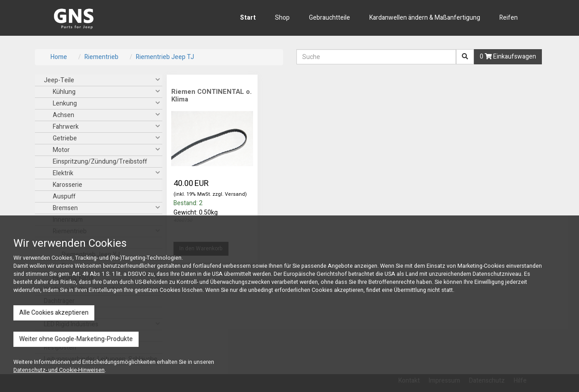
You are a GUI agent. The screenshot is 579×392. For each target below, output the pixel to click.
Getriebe (65, 138)
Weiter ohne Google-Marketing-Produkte (76, 339)
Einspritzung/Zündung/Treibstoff (100, 162)
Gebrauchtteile (330, 18)
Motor (61, 150)
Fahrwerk (66, 127)
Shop (282, 18)
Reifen (509, 18)
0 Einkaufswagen (508, 57)
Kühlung (64, 92)
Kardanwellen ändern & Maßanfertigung (425, 18)
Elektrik (63, 173)
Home (59, 57)
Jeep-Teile (59, 80)
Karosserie (68, 185)
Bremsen (65, 208)
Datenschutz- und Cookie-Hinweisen (59, 370)
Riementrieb (101, 57)
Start (248, 18)
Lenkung (65, 103)
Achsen (63, 115)
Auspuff (64, 196)
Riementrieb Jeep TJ (165, 57)
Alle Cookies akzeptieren (54, 313)
